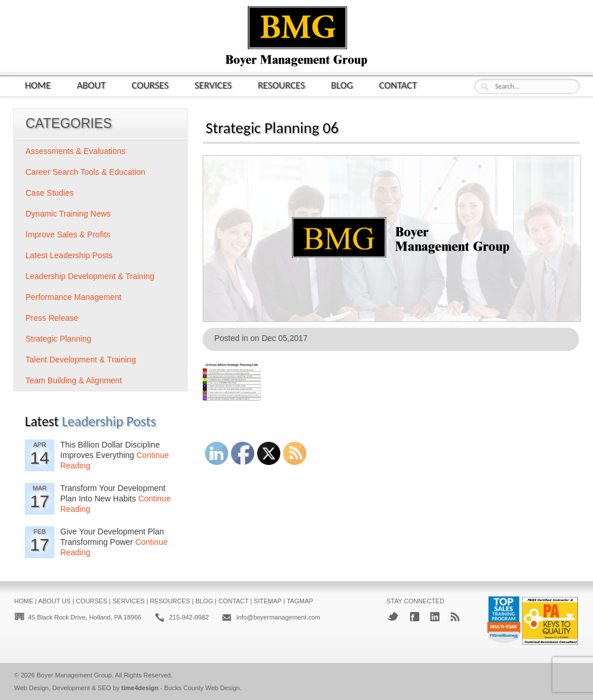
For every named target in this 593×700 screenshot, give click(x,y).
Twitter (393, 616)
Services (213, 85)
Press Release (52, 318)
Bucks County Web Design (202, 688)
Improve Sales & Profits (68, 234)
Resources (281, 85)
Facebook (415, 617)
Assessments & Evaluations (76, 151)
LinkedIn (435, 617)
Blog (342, 85)
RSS (455, 617)
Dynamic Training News (68, 214)
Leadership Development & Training (90, 276)
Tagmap (300, 601)
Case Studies (50, 193)
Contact (398, 85)
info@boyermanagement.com (278, 617)
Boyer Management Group (74, 675)
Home (38, 85)
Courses (150, 85)
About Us (54, 601)
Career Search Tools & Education (85, 172)
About (91, 85)
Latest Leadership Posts (69, 255)
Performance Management (74, 297)
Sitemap (268, 601)
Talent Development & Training (81, 360)
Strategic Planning (58, 339)
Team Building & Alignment (74, 380)
